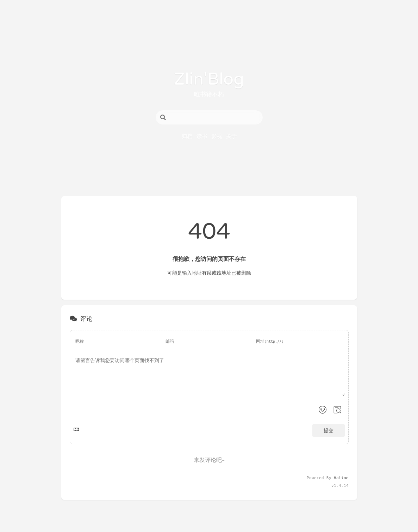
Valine (341, 477)
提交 (329, 430)
